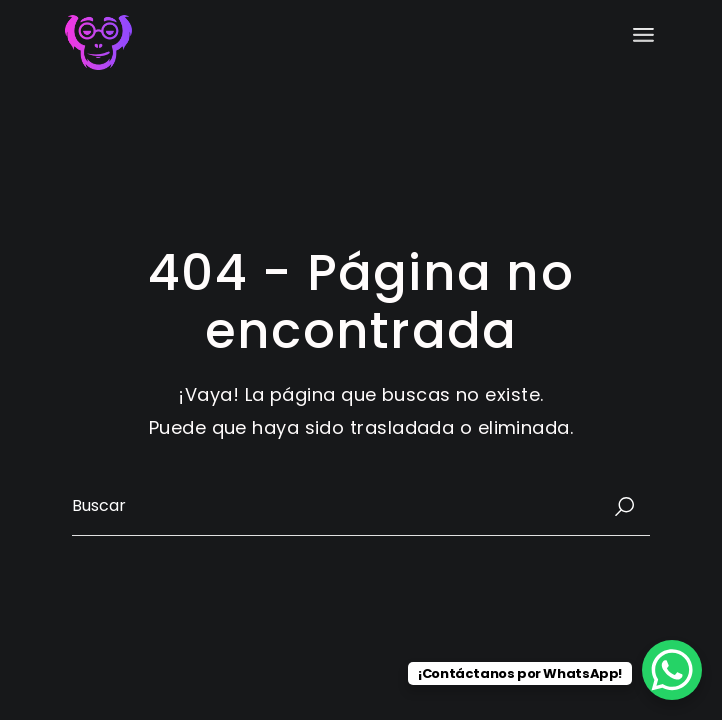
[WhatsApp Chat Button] (672, 670)
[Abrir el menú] (643, 35)
